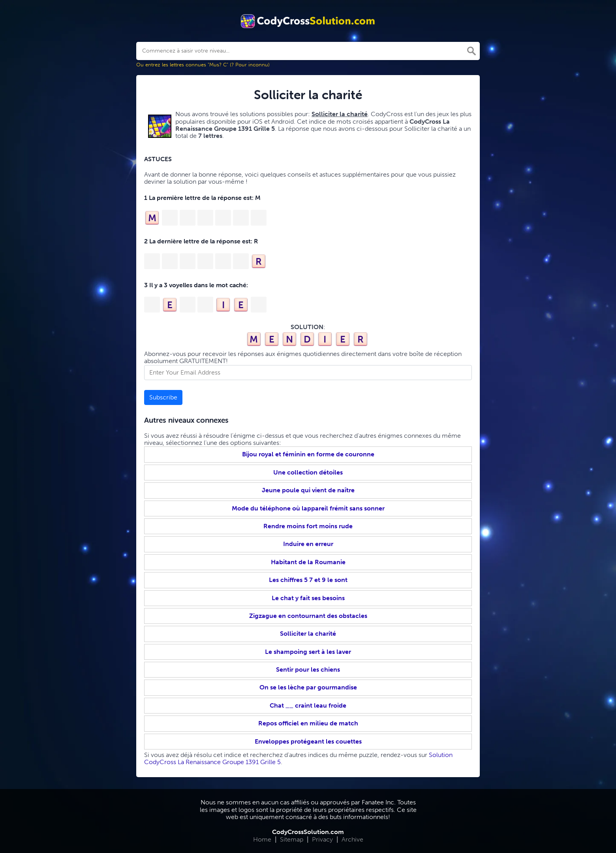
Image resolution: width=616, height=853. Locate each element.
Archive (352, 839)
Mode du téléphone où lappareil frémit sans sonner (308, 508)
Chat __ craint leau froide (308, 705)
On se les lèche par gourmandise (308, 687)
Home (262, 839)
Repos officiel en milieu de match (308, 723)
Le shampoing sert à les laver (308, 652)
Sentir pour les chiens (308, 669)
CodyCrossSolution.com (308, 832)
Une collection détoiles (308, 472)
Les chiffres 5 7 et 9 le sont (308, 580)
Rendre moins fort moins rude (308, 526)
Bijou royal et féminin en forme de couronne (308, 454)
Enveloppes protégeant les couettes (308, 741)
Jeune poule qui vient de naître (308, 490)
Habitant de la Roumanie (308, 562)
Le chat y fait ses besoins (308, 598)
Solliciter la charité (308, 634)
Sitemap (292, 839)
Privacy (322, 839)
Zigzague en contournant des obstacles (308, 616)
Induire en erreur (308, 544)
